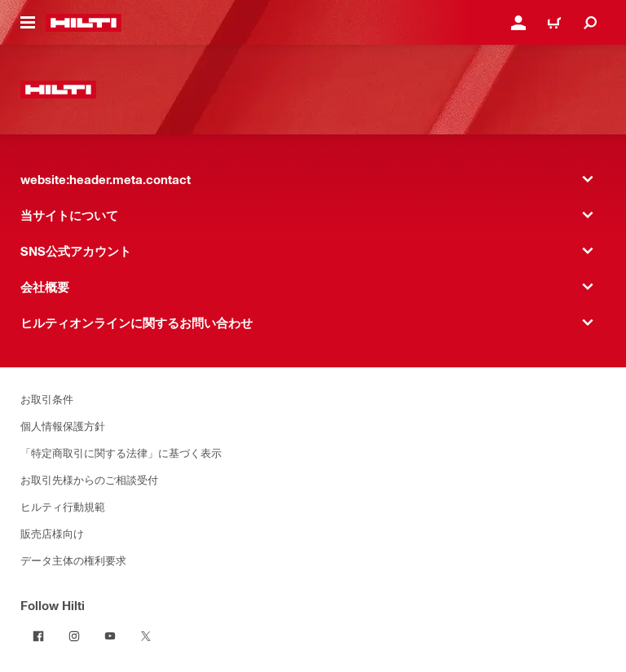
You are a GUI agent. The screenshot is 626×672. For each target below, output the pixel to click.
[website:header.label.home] (84, 23)
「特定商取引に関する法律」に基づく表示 (121, 452)
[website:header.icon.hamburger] (28, 23)
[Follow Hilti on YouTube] (110, 636)
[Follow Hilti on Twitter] (146, 636)
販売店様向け (52, 533)
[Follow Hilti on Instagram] (74, 636)
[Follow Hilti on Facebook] (38, 636)
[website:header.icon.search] (590, 23)
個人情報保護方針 (63, 426)
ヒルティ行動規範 (63, 506)
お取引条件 (47, 399)
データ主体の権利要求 (73, 560)
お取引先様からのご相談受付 (89, 479)
